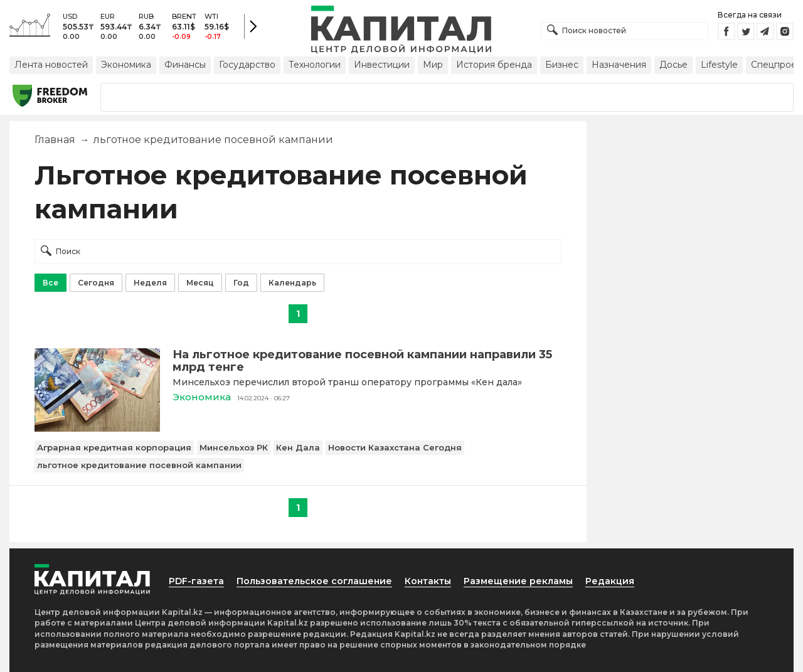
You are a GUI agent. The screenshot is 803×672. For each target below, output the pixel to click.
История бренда (494, 65)
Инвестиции (382, 65)
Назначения (619, 65)
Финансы (185, 65)
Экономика (126, 65)
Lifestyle (719, 65)
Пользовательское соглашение (314, 581)
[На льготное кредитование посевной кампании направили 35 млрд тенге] (97, 428)
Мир (433, 65)
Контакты (428, 581)
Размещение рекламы (518, 581)
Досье (673, 65)
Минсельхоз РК (234, 447)
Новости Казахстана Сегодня (395, 447)
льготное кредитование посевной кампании (139, 465)
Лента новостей (51, 65)
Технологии (315, 65)
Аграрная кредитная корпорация (114, 447)
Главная (55, 140)
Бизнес (562, 65)
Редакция (610, 581)
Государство (247, 65)
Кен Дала (298, 447)
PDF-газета (196, 581)
